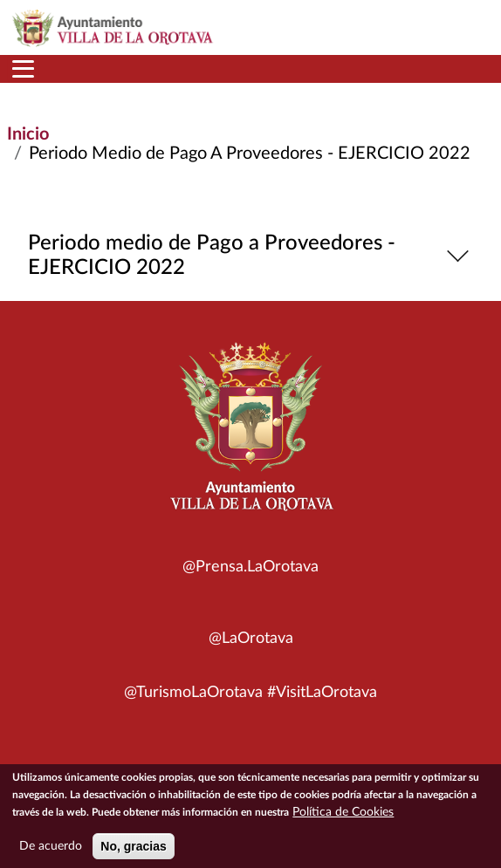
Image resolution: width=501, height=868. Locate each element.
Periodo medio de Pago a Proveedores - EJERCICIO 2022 (251, 256)
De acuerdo (51, 851)
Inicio (28, 134)
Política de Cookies (343, 817)
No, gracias (133, 851)
